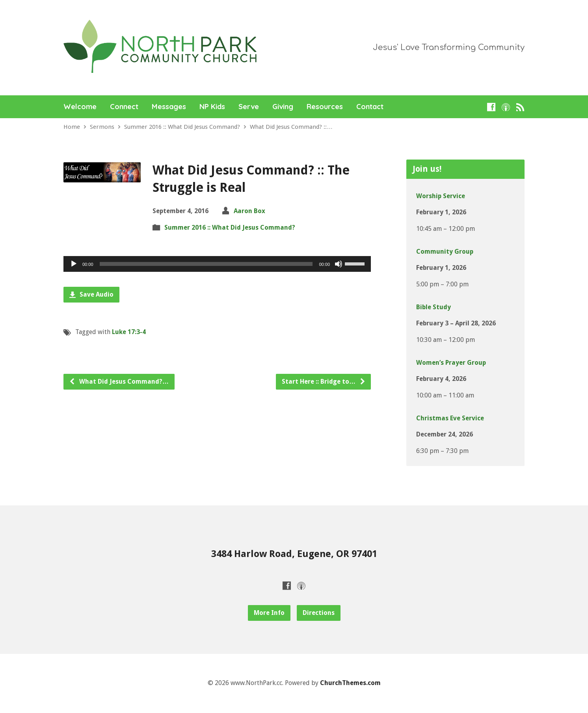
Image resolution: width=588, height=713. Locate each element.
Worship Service (441, 196)
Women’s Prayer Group (451, 363)
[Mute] (339, 264)
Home (72, 127)
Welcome (80, 107)
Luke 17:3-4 (129, 332)
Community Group (445, 252)
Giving (283, 107)
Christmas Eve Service (450, 418)
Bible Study (434, 307)
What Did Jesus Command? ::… (291, 127)
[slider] (206, 264)
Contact (370, 107)
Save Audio (91, 294)
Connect (124, 107)
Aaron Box (249, 211)
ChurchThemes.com (350, 683)
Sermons (102, 127)
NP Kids (212, 107)
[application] (217, 264)
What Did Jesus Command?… (119, 382)
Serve (249, 107)
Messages (169, 107)
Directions (319, 613)
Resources (325, 107)
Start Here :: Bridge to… (324, 382)
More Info (269, 613)
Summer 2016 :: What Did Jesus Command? (182, 127)
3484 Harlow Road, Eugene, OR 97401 (294, 554)
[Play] (74, 264)
